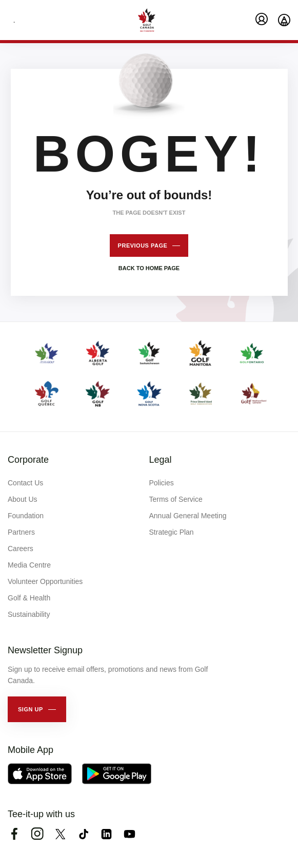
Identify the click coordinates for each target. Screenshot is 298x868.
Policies (162, 483)
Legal (161, 460)
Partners (21, 532)
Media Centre (29, 565)
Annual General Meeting (188, 516)
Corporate (28, 460)
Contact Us (25, 483)
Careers (21, 549)
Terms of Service (176, 499)
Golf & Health (29, 598)
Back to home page (149, 268)
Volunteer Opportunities (45, 581)
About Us (23, 499)
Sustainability (29, 614)
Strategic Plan (172, 532)
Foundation (26, 516)
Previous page (143, 246)
